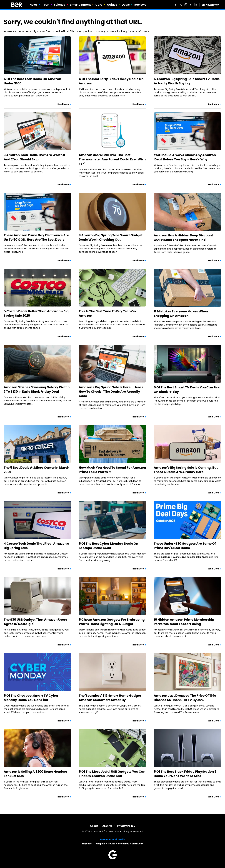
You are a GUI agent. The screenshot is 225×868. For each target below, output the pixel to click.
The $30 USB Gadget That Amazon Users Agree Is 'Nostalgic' (35, 622)
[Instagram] (186, 5)
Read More (63, 104)
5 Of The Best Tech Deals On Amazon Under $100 (32, 81)
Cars (99, 5)
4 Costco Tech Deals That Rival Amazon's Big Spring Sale (36, 546)
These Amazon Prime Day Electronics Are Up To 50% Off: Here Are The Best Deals (36, 237)
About (94, 826)
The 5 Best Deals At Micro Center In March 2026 (36, 470)
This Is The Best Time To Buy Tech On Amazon (107, 313)
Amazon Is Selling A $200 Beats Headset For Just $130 (35, 774)
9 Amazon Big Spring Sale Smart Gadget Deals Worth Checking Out (111, 237)
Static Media (97, 832)
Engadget (87, 844)
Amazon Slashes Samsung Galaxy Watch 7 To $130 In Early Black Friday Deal (37, 389)
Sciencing (123, 844)
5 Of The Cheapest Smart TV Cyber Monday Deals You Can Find (31, 698)
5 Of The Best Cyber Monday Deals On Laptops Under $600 (108, 546)
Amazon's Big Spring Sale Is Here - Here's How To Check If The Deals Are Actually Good (111, 392)
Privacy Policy (126, 826)
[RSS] (196, 5)
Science (60, 5)
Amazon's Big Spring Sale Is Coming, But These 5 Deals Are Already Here (186, 470)
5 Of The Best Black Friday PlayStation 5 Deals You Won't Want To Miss (185, 774)
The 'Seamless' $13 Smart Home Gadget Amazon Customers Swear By (110, 698)
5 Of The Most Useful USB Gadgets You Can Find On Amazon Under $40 (112, 774)
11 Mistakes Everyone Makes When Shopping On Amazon (181, 314)
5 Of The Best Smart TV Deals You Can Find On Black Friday (187, 390)
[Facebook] (176, 5)
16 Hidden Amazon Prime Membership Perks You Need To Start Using (184, 622)
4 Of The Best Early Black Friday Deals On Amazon (111, 81)
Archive (107, 826)
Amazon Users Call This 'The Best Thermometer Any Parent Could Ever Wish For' (112, 159)
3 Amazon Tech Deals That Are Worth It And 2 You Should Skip (35, 157)
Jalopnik (100, 844)
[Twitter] (181, 5)
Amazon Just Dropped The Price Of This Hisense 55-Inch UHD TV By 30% (185, 698)
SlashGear (137, 844)
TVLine (112, 844)
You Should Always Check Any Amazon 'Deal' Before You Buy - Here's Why (185, 157)
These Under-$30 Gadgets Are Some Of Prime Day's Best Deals (185, 546)
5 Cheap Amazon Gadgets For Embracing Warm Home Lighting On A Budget (112, 622)
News (34, 5)
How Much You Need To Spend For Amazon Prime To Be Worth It (112, 470)
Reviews (140, 5)
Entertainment (80, 5)
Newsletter (210, 5)
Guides (112, 5)
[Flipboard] (191, 5)
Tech (46, 5)
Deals (126, 5)
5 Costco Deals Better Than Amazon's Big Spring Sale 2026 (36, 313)
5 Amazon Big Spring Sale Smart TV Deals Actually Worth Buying (187, 81)
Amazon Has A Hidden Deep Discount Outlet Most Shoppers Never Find (183, 238)
